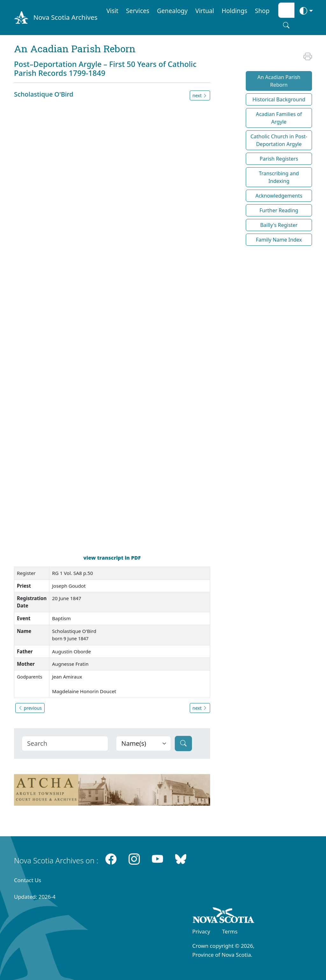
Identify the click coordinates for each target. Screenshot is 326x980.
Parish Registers (279, 159)
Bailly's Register (279, 225)
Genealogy (172, 11)
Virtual (205, 11)
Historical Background (279, 99)
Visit (112, 11)
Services (138, 11)
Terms (230, 931)
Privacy (201, 931)
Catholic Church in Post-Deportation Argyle (279, 140)
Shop (262, 11)
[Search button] (286, 25)
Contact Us (28, 880)
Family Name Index (279, 240)
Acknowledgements (279, 196)
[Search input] (286, 10)
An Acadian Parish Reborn (279, 81)
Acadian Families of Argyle (279, 118)
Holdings (234, 11)
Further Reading (279, 210)
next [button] (200, 95)
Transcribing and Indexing (279, 177)
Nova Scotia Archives (65, 17)
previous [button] (30, 708)
